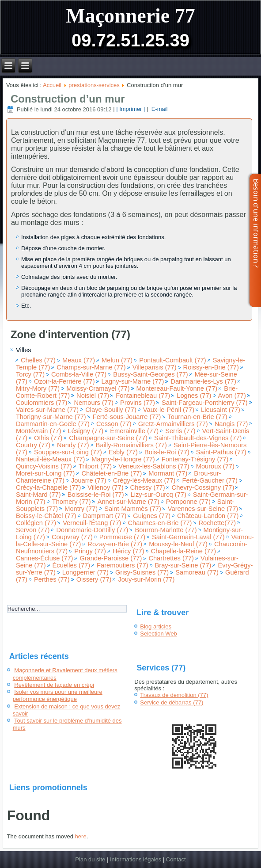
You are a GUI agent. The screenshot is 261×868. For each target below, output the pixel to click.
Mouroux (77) (215, 466)
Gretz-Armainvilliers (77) (173, 424)
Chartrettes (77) (171, 558)
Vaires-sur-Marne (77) (47, 410)
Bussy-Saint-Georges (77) (150, 374)
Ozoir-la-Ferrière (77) (64, 381)
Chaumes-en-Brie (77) (160, 523)
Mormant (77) (168, 473)
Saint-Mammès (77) (133, 509)
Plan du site (90, 859)
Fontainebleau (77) (143, 396)
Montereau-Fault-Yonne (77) (177, 388)
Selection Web (159, 634)
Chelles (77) (38, 360)
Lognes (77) (194, 396)
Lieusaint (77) (221, 410)
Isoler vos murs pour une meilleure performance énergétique (58, 695)
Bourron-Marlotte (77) (166, 530)
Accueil (52, 85)
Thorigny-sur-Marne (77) (51, 417)
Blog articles (156, 626)
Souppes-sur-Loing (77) (68, 452)
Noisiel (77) (93, 396)
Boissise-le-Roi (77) (96, 495)
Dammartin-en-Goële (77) (53, 424)
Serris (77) (180, 431)
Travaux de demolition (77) (174, 695)
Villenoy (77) (105, 487)
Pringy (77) (90, 551)
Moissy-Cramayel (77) (98, 388)
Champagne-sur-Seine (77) (108, 438)
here (81, 836)
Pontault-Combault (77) (173, 360)
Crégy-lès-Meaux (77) (144, 480)
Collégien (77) (36, 523)
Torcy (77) (30, 374)
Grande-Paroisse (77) (111, 558)
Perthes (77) (52, 579)
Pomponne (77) (188, 502)
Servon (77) (33, 530)
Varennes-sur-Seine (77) (203, 509)
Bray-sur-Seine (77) (183, 565)
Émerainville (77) (134, 431)
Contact (176, 859)
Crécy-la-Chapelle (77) (48, 487)
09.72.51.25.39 (130, 40)
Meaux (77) (79, 360)
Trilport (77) (95, 466)
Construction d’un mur (68, 99)
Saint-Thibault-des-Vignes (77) (198, 438)
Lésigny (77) (86, 431)
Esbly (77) (123, 452)
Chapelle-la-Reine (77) (183, 551)
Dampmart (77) (105, 516)
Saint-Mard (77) (38, 495)
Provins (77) (138, 403)
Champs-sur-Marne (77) (91, 367)
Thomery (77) (72, 502)
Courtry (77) (33, 445)
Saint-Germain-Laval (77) (188, 537)
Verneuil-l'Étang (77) (92, 523)
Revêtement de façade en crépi (54, 685)
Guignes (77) (152, 516)
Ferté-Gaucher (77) (210, 480)
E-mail (159, 109)
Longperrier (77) (85, 572)
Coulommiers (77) (42, 403)
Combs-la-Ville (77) (79, 374)
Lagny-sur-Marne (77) (133, 381)
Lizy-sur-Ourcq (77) (159, 495)
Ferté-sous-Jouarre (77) (127, 417)
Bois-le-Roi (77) (167, 452)
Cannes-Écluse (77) (45, 558)
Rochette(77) (217, 523)
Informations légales (136, 859)
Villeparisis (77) (155, 367)
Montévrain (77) (39, 431)
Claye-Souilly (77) (111, 410)
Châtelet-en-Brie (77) (112, 473)
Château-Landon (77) (208, 516)
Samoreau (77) (197, 572)
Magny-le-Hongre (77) (123, 459)
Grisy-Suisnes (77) (142, 572)
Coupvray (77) (72, 537)
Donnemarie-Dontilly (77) (92, 530)
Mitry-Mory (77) (38, 388)
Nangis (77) (231, 424)
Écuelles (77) (72, 565)
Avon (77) (232, 396)
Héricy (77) (129, 551)
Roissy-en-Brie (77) (211, 367)
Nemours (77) (94, 403)
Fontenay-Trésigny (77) (195, 459)
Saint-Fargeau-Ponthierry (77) (205, 403)
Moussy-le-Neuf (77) (178, 544)
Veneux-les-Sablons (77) (154, 466)
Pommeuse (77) (122, 537)
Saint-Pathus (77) (221, 452)
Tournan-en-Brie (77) (198, 417)
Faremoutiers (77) (122, 565)
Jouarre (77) (89, 480)
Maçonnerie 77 (130, 16)
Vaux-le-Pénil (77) (169, 410)
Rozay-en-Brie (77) (115, 544)
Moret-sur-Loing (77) (45, 473)
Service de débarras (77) (172, 702)
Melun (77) (117, 360)
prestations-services (94, 85)
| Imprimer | (130, 109)
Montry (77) (81, 509)
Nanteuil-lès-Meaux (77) (50, 459)
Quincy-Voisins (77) (44, 466)
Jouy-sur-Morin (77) (146, 579)
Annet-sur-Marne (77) (129, 502)
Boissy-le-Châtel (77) (46, 516)
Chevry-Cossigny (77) (203, 487)
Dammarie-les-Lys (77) (203, 381)
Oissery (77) (94, 579)
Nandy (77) (73, 445)
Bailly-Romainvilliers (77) (131, 445)
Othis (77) (48, 438)
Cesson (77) (114, 424)
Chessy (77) (148, 487)
